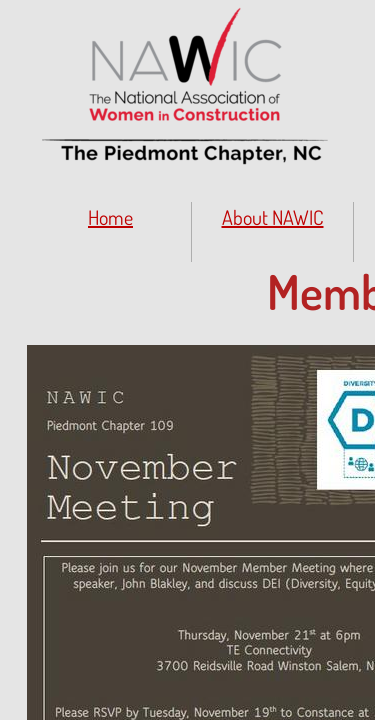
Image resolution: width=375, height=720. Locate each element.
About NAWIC (273, 217)
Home (110, 217)
